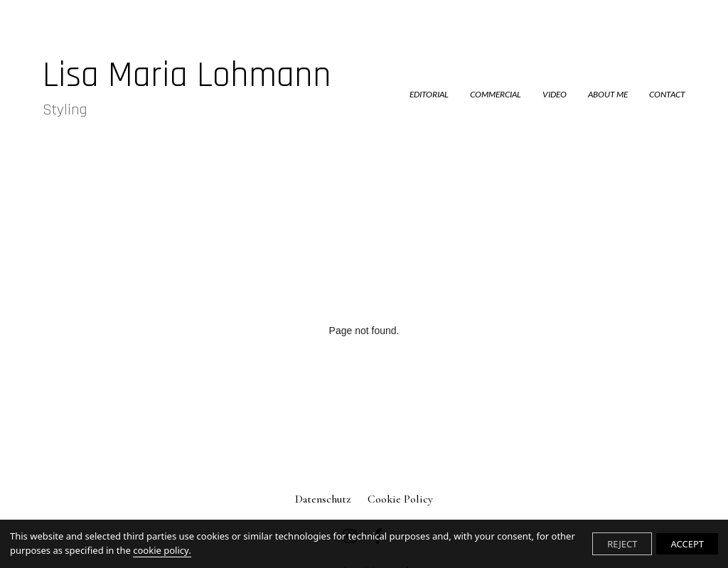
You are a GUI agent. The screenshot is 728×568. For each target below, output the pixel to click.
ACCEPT (687, 544)
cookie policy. (162, 550)
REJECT (622, 544)
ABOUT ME (608, 94)
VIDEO (555, 94)
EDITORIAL (429, 94)
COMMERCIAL (496, 94)
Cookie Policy (400, 499)
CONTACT (667, 94)
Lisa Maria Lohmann (187, 87)
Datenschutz (323, 499)
